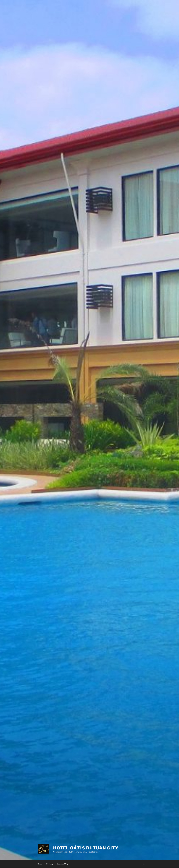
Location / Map (63, 864)
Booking (50, 864)
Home (40, 864)
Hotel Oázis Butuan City (86, 848)
